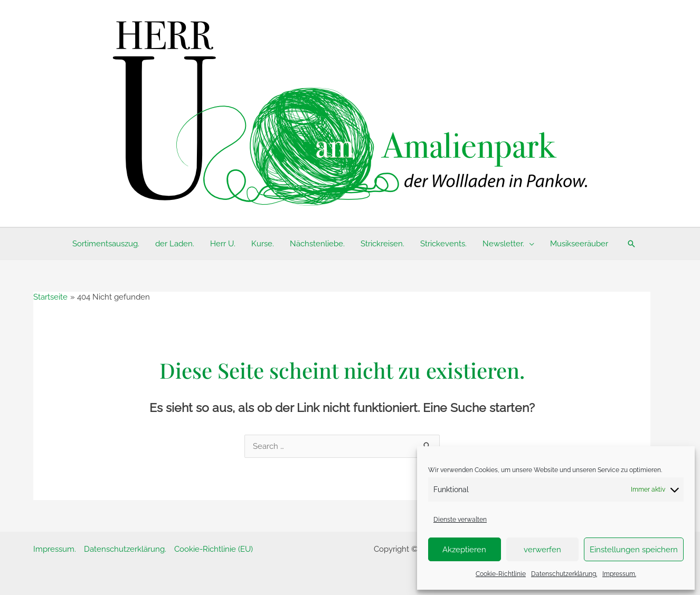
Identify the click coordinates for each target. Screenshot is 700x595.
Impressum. (619, 574)
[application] (529, 244)
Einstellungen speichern (634, 550)
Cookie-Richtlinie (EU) (214, 549)
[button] (631, 244)
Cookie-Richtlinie (501, 574)
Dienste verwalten (460, 520)
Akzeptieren (464, 550)
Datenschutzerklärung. (564, 574)
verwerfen (542, 550)
